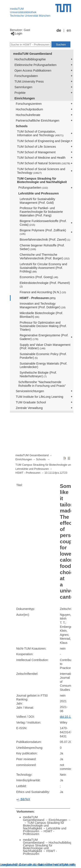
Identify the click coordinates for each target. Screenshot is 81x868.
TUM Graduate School (31, 402)
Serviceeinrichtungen (30, 391)
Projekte (20, 93)
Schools (22, 126)
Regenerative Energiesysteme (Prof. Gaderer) (44, 337)
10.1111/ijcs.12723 (56, 473)
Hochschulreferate (28, 115)
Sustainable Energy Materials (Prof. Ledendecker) (43, 365)
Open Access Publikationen (33, 71)
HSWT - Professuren (38, 298)
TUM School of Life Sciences (37, 147)
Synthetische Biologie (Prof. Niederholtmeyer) (38, 374)
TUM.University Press (29, 81)
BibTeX (23, 799)
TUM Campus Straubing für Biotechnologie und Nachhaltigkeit (42, 180)
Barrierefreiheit (48, 865)
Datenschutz (28, 865)
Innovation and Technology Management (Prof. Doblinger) (43, 305)
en (69, 30)
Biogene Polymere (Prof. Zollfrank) (43, 232)
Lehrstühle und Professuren (39, 193)
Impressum (67, 865)
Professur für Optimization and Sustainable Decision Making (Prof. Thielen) (43, 326)
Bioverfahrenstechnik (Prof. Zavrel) (45, 240)
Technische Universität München (30, 16)
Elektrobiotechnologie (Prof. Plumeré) (45, 284)
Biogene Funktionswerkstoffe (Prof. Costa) (43, 223)
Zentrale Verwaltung (29, 408)
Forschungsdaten (26, 76)
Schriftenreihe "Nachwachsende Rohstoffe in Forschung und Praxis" (42, 384)
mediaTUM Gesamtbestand (33, 54)
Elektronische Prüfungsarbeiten (36, 65)
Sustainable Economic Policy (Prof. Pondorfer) (43, 356)
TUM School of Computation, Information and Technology (40, 133)
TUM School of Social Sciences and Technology (41, 171)
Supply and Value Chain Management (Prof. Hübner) (45, 347)
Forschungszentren (29, 104)
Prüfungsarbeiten (33, 188)
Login (16, 33)
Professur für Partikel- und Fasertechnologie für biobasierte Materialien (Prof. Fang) (41, 212)
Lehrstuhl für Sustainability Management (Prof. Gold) (37, 201)
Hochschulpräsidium (29, 109)
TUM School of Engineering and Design (44, 141)
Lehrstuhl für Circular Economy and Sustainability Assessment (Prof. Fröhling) (43, 268)
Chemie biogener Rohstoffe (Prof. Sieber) (42, 247)
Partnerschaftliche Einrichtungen (38, 121)
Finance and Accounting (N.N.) (43, 292)
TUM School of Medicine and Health (41, 158)
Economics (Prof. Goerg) (39, 277)
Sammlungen (23, 87)
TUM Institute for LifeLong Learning (39, 397)
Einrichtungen (25, 98)
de (59, 30)
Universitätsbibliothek (23, 12)
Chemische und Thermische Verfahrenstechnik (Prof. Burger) (45, 256)
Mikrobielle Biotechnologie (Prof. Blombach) (41, 315)
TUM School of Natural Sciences (44, 163)
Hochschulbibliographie (30, 59)
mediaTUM (17, 9)
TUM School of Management (36, 152)
